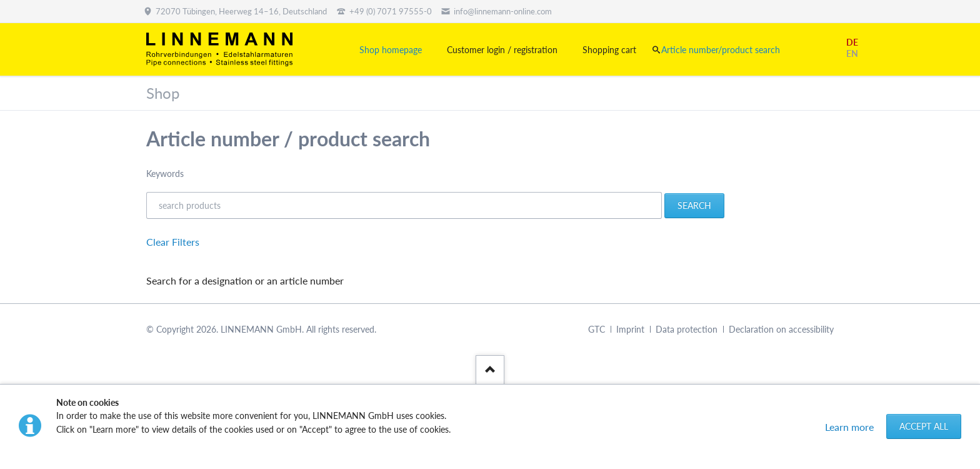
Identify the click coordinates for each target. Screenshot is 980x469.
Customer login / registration (502, 50)
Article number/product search (721, 50)
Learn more (849, 427)
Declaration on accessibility (781, 329)
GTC (597, 329)
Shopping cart (609, 50)
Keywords (165, 174)
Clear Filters (173, 242)
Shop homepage (391, 50)
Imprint (630, 329)
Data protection (687, 329)
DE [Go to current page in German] (852, 42)
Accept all (924, 426)
